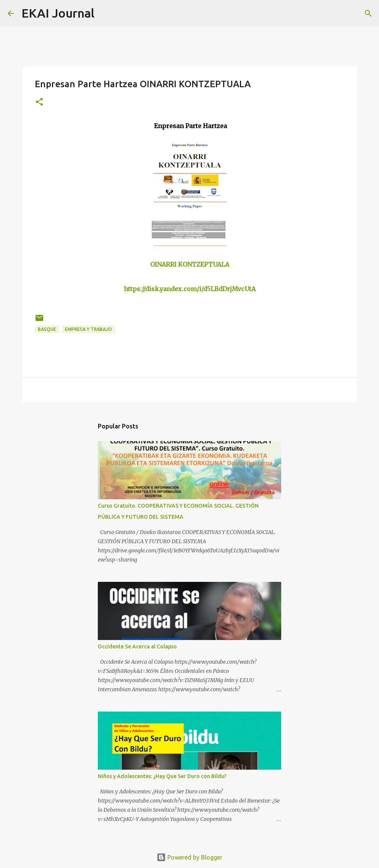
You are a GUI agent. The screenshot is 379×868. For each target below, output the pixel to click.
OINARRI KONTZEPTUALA (190, 264)
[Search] (105, 13)
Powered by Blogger (189, 857)
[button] (39, 102)
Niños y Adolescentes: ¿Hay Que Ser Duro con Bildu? (162, 776)
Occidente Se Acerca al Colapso (137, 647)
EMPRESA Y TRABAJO (88, 329)
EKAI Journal (58, 13)
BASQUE (47, 329)
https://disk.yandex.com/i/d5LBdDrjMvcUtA (190, 289)
